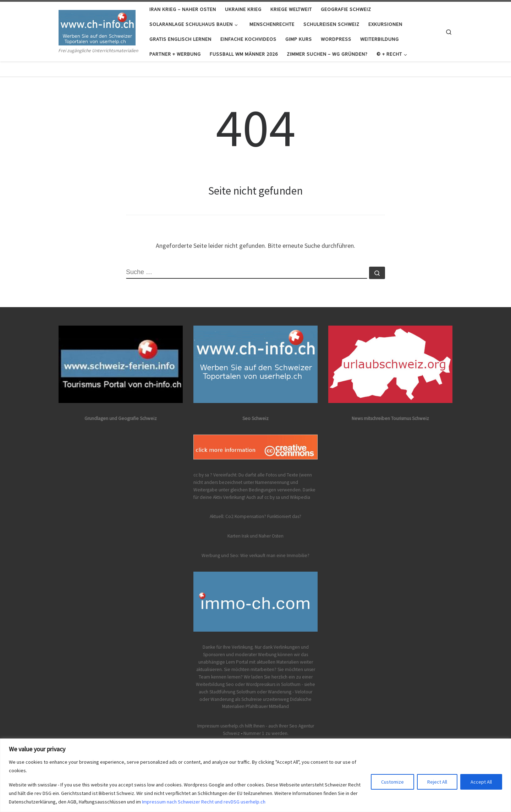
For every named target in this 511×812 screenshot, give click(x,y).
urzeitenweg (276, 699)
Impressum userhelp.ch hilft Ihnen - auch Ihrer (243, 726)
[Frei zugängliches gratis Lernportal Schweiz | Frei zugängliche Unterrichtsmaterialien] (97, 26)
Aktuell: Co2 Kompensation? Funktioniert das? (255, 516)
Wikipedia (300, 497)
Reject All (437, 782)
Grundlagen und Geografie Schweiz (121, 418)
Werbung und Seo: (220, 555)
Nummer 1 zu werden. (266, 733)
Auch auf (255, 497)
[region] (255, 775)
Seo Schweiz (255, 418)
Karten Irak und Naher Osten (255, 536)
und (285, 497)
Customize (392, 782)
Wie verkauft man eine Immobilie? (275, 555)
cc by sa (272, 497)
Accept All (481, 782)
